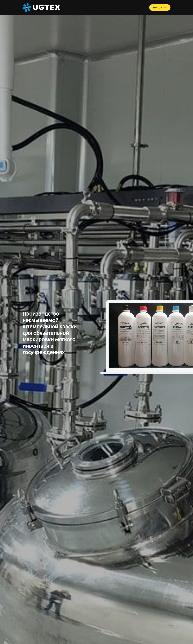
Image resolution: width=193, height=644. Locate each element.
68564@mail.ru (160, 8)
